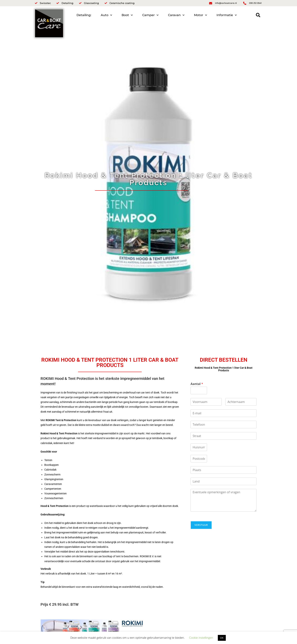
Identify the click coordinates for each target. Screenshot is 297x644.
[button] (258, 15)
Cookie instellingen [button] (201, 638)
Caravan (176, 15)
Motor (200, 15)
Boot (127, 15)
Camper (150, 15)
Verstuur (201, 525)
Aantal (197, 384)
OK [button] (222, 638)
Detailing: (84, 15)
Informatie (227, 15)
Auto (106, 15)
